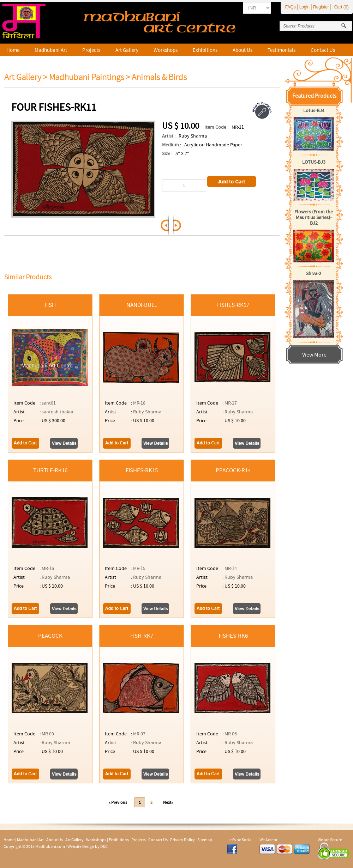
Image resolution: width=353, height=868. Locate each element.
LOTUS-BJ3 (314, 162)
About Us (243, 50)
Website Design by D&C (88, 846)
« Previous (118, 802)
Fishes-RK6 (233, 636)
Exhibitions (205, 50)
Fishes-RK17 (233, 305)
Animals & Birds (159, 77)
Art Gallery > (26, 77)
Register (321, 7)
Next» (168, 802)
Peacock (50, 636)
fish (50, 305)
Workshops (166, 50)
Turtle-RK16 (50, 471)
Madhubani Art (51, 50)
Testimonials (282, 50)
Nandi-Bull (142, 305)
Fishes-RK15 (142, 471)
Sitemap (205, 840)
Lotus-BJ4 (314, 111)
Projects (91, 50)
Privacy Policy (183, 840)
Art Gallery (127, 50)
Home (13, 50)
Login (304, 7)
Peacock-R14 (233, 471)
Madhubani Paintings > (90, 77)
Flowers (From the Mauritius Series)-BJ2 (314, 218)
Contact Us (323, 50)
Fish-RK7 (142, 636)
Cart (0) (342, 7)
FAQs (291, 7)
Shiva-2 (314, 274)
